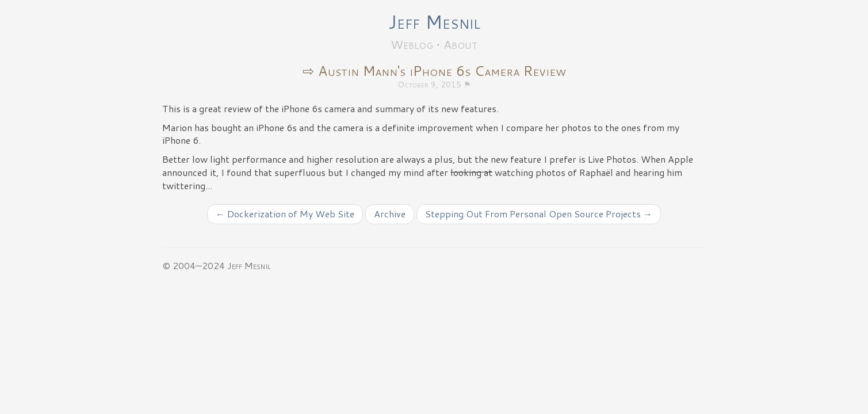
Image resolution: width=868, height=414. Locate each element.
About (460, 44)
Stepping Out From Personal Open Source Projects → (539, 214)
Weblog (412, 44)
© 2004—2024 (194, 265)
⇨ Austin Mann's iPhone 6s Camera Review (434, 71)
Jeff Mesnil (434, 22)
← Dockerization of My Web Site (285, 214)
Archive (390, 214)
